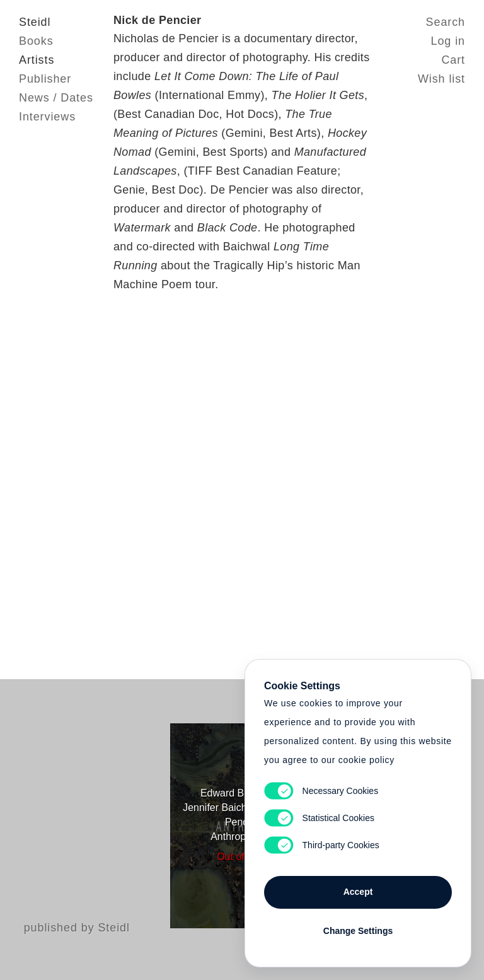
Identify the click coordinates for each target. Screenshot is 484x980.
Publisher (45, 79)
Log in (448, 41)
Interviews (47, 117)
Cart (453, 60)
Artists (37, 60)
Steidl (35, 22)
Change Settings (358, 931)
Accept (358, 892)
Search (446, 22)
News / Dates (56, 98)
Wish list (441, 79)
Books (36, 41)
